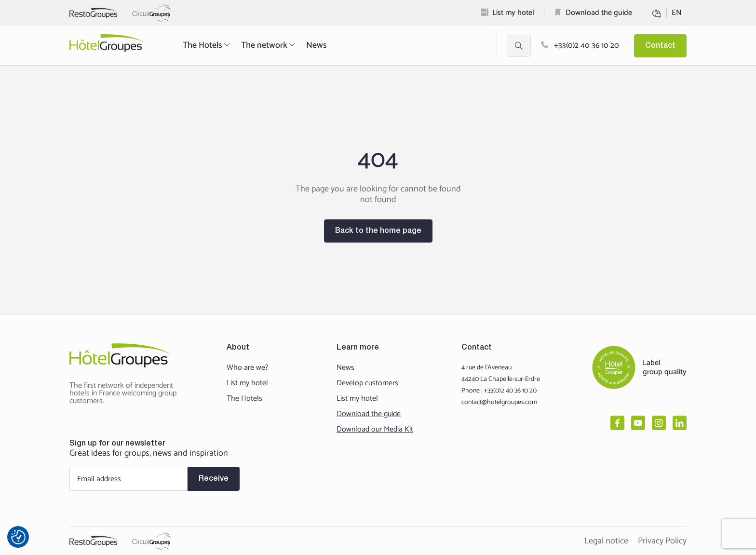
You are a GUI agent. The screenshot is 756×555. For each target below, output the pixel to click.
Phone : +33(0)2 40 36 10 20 (499, 391)
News (317, 45)
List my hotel (513, 13)
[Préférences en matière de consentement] (18, 537)
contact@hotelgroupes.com (499, 402)
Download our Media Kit (375, 430)
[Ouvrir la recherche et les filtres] (519, 46)
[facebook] (617, 423)
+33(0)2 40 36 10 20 (580, 46)
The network (269, 45)
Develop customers (367, 383)
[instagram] (659, 423)
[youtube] (638, 423)
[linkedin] (680, 423)
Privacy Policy (662, 541)
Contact (660, 46)
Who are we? (248, 368)
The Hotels (207, 45)
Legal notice (606, 541)
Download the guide (599, 13)
